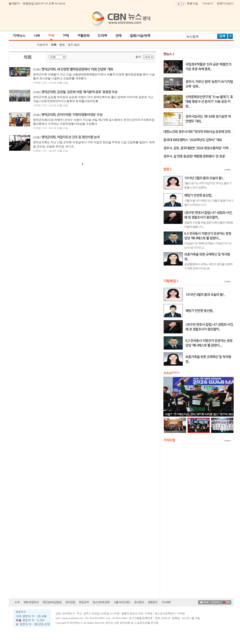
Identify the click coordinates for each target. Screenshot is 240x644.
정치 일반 (74, 45)
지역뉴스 (19, 35)
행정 (62, 45)
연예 (118, 35)
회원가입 (192, 4)
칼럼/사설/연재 (140, 35)
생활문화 (83, 35)
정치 (51, 35)
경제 (66, 35)
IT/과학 (102, 35)
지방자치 (42, 45)
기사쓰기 (208, 4)
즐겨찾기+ (15, 4)
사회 (37, 35)
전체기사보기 (225, 4)
